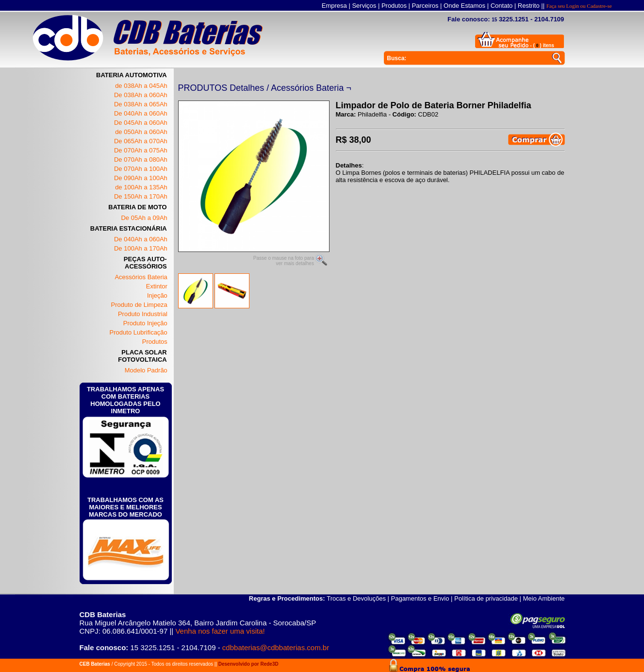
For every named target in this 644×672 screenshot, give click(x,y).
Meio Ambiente (544, 598)
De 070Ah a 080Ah (141, 160)
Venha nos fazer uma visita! (220, 631)
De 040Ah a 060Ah (141, 113)
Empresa (334, 6)
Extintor (157, 286)
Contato (502, 6)
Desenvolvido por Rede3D (248, 664)
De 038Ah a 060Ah (141, 95)
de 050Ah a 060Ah (141, 132)
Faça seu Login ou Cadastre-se (579, 6)
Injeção (157, 295)
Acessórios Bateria (141, 277)
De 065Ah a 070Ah (141, 141)
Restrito (529, 6)
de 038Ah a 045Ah (141, 86)
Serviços (364, 6)
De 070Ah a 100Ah (141, 169)
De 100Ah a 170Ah (141, 248)
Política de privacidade (486, 598)
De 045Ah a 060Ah (141, 123)
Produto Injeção (145, 323)
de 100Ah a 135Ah (141, 187)
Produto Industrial (143, 314)
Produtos (394, 6)
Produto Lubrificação (139, 332)
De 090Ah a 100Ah (141, 178)
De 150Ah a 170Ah (141, 196)
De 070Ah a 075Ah (141, 150)
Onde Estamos (464, 6)
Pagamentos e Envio (420, 598)
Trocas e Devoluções (356, 598)
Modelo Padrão (146, 370)
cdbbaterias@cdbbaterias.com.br (276, 647)
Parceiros (425, 6)
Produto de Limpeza (139, 305)
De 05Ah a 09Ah (144, 218)
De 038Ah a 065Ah (141, 104)
